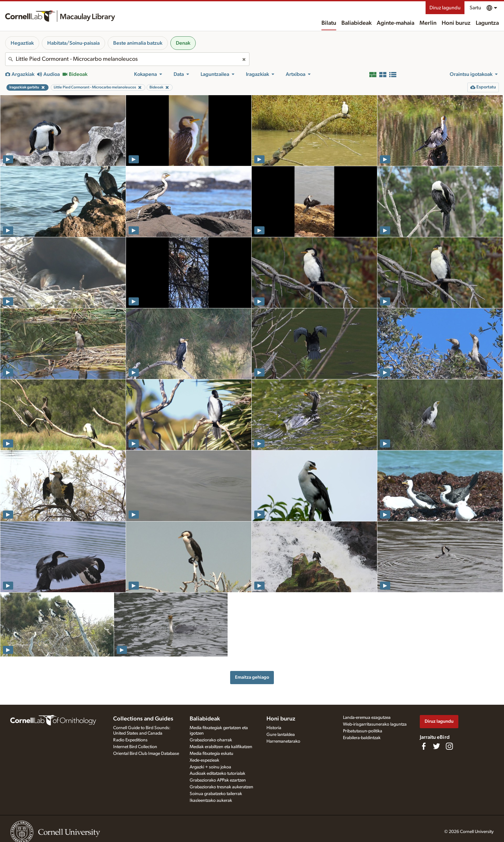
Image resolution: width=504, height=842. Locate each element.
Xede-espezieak (204, 760)
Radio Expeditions (130, 740)
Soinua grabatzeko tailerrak (216, 794)
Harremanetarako (283, 741)
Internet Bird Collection (135, 747)
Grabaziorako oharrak (211, 740)
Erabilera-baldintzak (362, 738)
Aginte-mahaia (396, 23)
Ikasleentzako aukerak (211, 801)
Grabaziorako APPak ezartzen (218, 780)
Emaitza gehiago (252, 677)
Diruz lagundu (445, 8)
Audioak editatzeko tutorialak (217, 774)
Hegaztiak (22, 43)
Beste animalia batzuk (138, 43)
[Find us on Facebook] (424, 746)
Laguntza (487, 23)
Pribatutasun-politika (363, 731)
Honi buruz (456, 23)
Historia (274, 728)
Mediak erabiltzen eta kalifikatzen (221, 747)
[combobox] (127, 59)
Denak (183, 43)
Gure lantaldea (281, 735)
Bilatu (329, 23)
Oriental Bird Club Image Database (146, 754)
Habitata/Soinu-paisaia (73, 43)
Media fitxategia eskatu (212, 754)
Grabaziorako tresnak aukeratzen (221, 787)
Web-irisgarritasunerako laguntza (375, 724)
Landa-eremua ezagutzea (367, 718)
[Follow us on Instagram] (449, 746)
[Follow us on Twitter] (437, 746)
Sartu (475, 8)
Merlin (428, 23)
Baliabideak (356, 23)
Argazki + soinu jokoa (210, 767)
